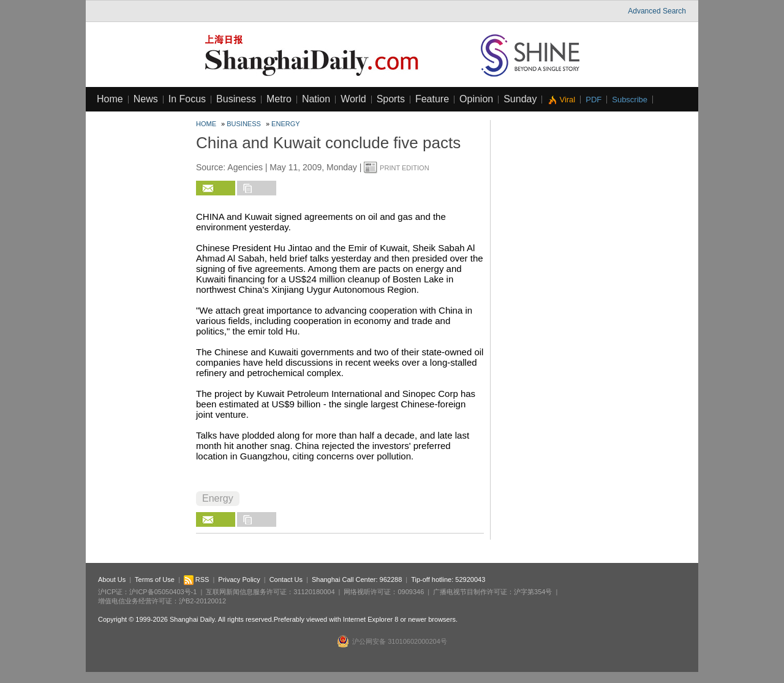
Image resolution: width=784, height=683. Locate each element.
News (146, 99)
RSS (197, 579)
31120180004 (314, 592)
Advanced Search (657, 11)
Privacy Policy (239, 579)
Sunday (520, 99)
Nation (316, 99)
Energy (285, 124)
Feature (432, 99)
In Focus (187, 99)
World (353, 99)
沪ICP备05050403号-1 (163, 592)
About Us (112, 579)
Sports (391, 99)
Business (236, 99)
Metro (279, 99)
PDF (594, 100)
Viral (567, 100)
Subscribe (630, 100)
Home (110, 99)
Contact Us (286, 579)
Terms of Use (155, 579)
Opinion (476, 99)
